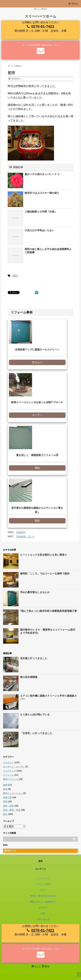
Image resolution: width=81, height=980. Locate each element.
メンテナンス (10, 771)
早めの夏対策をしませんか (35, 592)
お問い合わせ (43, 919)
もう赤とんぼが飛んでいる (35, 714)
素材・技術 (8, 806)
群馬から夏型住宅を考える (43, 896)
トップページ (43, 878)
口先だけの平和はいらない (39, 230)
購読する (10, 851)
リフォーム (8, 775)
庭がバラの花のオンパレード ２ (42, 174)
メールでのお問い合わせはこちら (41, 45)
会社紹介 (43, 908)
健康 (5, 785)
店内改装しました (25, 537)
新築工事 (7, 797)
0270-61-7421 (43, 27)
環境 (5, 802)
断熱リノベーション (13, 793)
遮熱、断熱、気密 (12, 810)
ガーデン (37, 415)
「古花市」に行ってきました (36, 733)
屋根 (37, 468)
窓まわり (37, 362)
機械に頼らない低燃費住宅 (43, 902)
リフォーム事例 (43, 884)
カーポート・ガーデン (14, 767)
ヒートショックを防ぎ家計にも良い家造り (44, 555)
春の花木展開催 (29, 677)
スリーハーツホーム (41, 16)
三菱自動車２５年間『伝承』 (41, 212)
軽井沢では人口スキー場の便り (42, 193)
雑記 (15, 276)
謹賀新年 (21, 532)
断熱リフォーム (11, 779)
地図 (43, 913)
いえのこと (8, 762)
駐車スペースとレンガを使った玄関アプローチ (37, 402)
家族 (5, 789)
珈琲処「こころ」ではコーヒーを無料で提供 (45, 573)
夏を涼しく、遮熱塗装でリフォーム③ (37, 455)
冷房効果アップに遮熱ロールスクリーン (37, 350)
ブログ (43, 890)
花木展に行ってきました (34, 658)
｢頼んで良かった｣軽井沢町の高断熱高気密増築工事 (48, 611)
